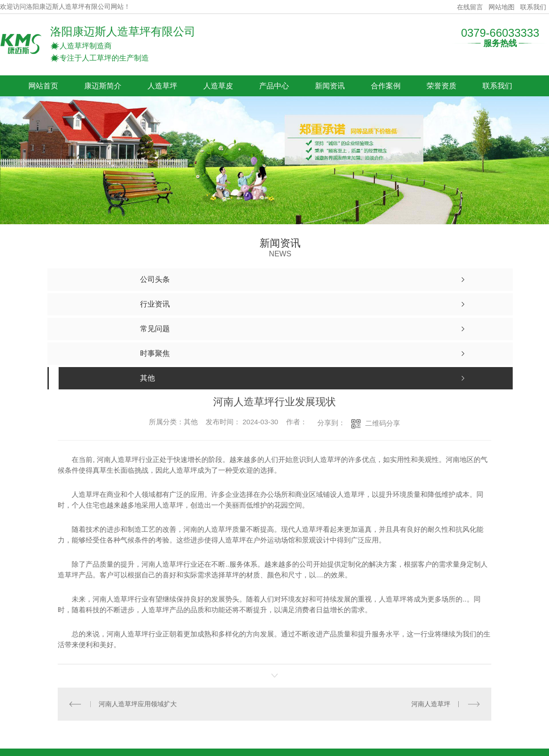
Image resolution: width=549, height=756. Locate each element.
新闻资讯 (330, 86)
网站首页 (43, 86)
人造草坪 (162, 86)
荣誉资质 (442, 86)
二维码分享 (383, 423)
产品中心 (274, 86)
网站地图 (502, 7)
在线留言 (470, 7)
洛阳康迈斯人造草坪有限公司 (123, 31)
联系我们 (533, 7)
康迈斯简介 (103, 86)
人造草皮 (218, 86)
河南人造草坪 (431, 704)
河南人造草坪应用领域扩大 (138, 704)
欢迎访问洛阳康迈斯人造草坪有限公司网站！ (65, 7)
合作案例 (386, 86)
